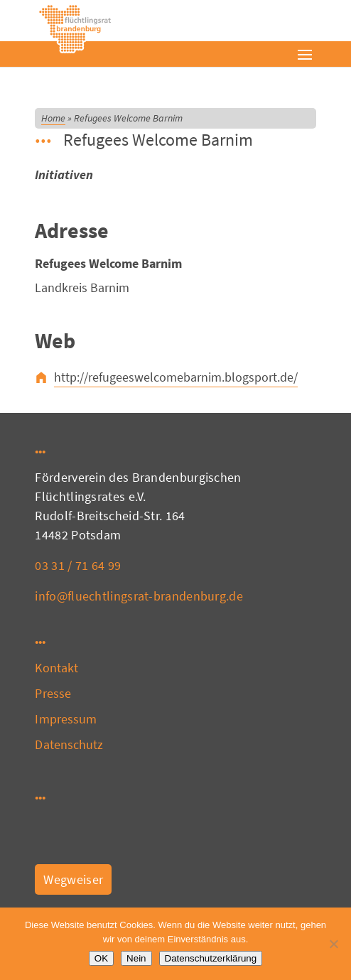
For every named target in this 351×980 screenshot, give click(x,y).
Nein (136, 958)
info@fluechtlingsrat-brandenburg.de (139, 596)
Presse (53, 693)
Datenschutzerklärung (211, 958)
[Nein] (333, 944)
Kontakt (56, 668)
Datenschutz (69, 744)
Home (53, 118)
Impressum (66, 719)
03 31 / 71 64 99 (78, 565)
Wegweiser (73, 879)
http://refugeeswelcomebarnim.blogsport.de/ (176, 377)
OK (101, 958)
